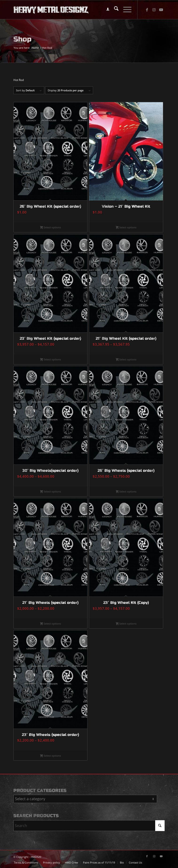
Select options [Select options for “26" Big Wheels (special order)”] (126, 492)
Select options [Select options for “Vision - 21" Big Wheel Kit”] (126, 228)
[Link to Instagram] (154, 10)
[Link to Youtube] (161, 10)
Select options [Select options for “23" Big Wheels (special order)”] (50, 756)
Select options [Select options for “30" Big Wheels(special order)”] (50, 492)
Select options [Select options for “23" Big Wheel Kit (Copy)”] (126, 624)
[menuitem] (105, 10)
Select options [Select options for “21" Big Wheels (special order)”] (50, 624)
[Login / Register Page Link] (105, 10)
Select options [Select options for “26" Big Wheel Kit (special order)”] (50, 228)
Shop (22, 39)
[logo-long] (74, 10)
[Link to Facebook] (147, 10)
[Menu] (125, 10)
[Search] (114, 10)
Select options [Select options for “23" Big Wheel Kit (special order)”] (50, 360)
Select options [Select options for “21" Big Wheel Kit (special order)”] (126, 360)
